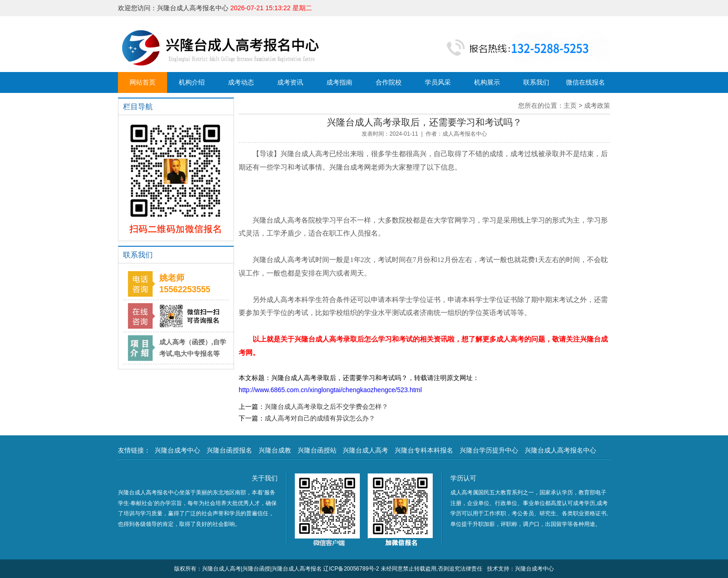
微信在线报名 (585, 82)
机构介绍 (192, 82)
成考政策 (597, 105)
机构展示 (487, 82)
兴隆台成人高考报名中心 (560, 450)
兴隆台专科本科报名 (424, 450)
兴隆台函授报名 (229, 450)
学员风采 (438, 82)
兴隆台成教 (275, 450)
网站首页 (143, 82)
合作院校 (389, 82)
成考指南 (339, 82)
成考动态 (241, 82)
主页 (570, 105)
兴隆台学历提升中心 (489, 450)
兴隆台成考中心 (177, 450)
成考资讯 (290, 82)
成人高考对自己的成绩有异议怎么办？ (320, 418)
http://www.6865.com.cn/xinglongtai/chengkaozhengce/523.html (330, 390)
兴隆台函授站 (317, 450)
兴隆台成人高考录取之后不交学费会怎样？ (326, 407)
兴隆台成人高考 (365, 450)
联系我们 (536, 82)
